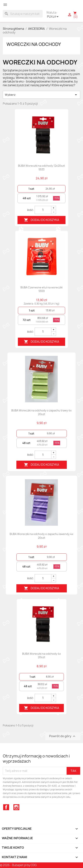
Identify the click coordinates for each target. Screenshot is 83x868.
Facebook (6, 807)
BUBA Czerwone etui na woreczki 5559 (41, 289)
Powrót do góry (63, 736)
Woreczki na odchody (34, 44)
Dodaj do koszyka (41, 220)
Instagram (16, 807)
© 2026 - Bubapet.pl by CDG (18, 865)
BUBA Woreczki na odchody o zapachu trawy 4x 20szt (41, 412)
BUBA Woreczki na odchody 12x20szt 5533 (41, 168)
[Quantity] (43, 210)
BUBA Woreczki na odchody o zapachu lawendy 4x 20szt (41, 536)
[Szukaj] (23, 14)
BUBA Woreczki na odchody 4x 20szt (41, 656)
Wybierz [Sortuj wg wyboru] (41, 95)
